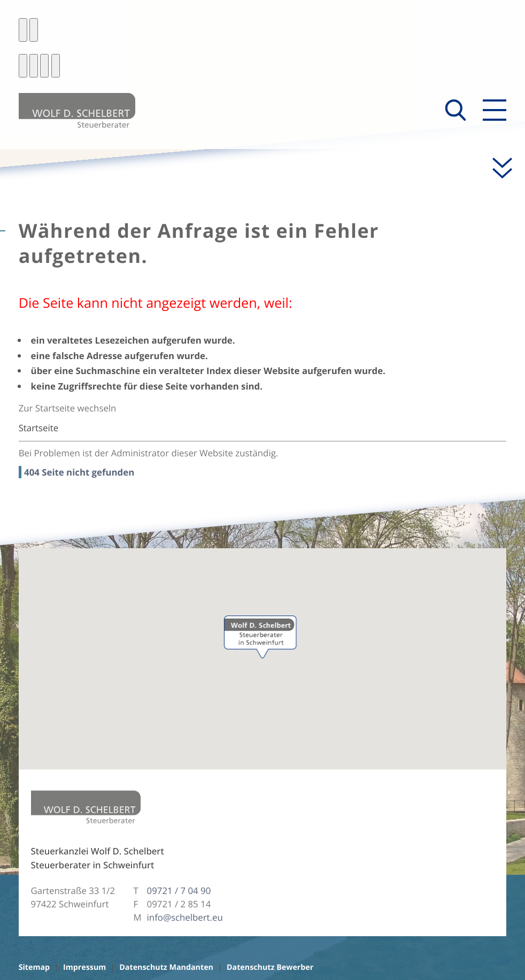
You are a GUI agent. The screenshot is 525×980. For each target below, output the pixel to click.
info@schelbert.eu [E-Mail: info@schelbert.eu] (185, 917)
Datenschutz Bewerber (270, 967)
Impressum (84, 967)
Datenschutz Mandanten (166, 967)
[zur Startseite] (77, 110)
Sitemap (34, 967)
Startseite (38, 428)
